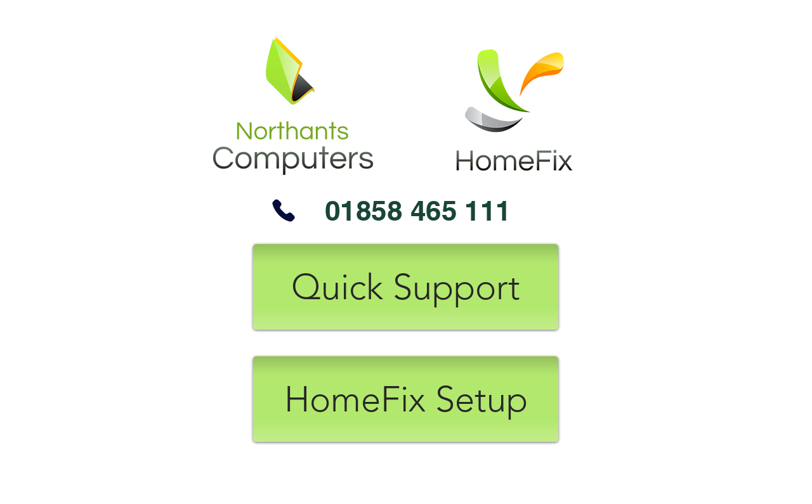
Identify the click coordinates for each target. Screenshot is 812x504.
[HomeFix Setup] (406, 399)
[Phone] (284, 210)
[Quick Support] (406, 287)
